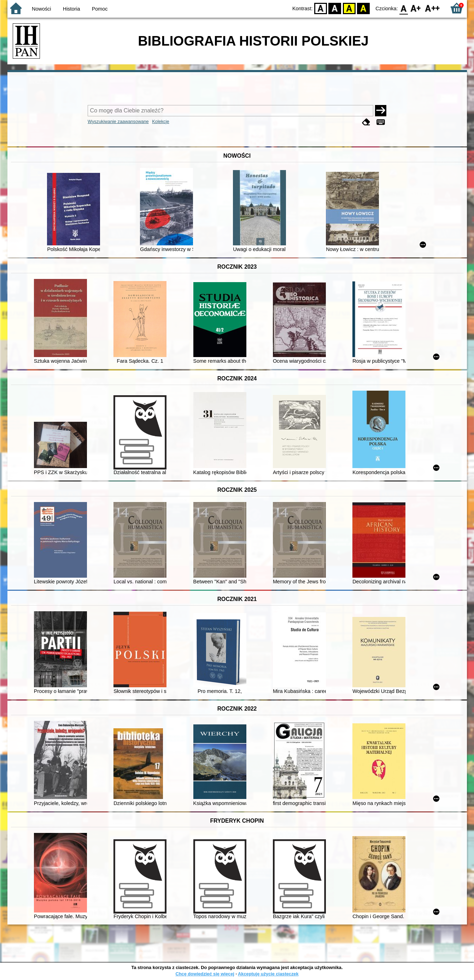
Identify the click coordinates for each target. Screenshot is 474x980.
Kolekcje (160, 121)
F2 (432, 8)
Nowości (41, 9)
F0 (404, 8)
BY (364, 8)
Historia (72, 9)
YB (349, 8)
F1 (416, 8)
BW (335, 8)
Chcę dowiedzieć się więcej (205, 974)
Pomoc (100, 9)
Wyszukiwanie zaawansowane (118, 121)
